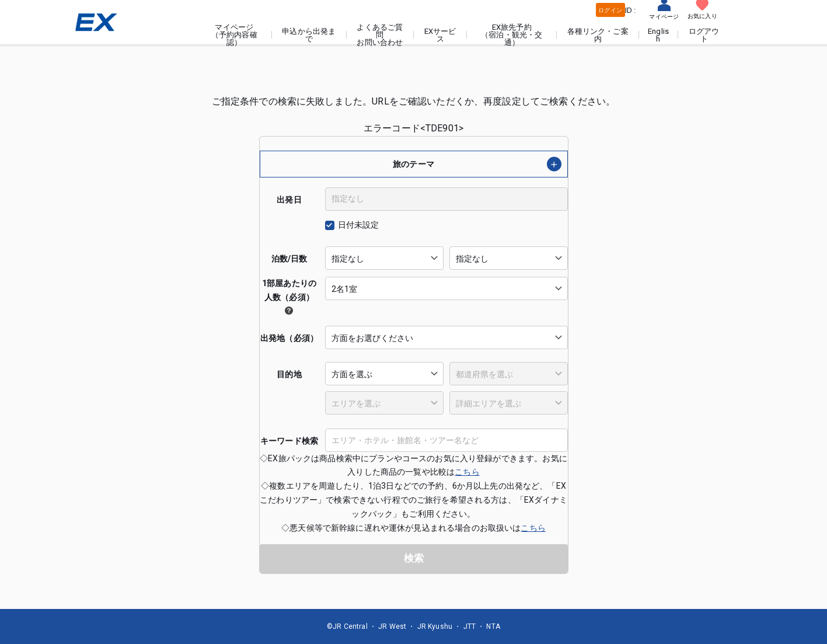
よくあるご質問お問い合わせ (381, 35)
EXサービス (442, 35)
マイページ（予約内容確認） (236, 35)
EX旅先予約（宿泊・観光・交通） (513, 35)
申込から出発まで (310, 35)
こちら (467, 472)
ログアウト (704, 35)
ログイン (610, 10)
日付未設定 (359, 225)
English (659, 35)
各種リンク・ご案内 (599, 35)
